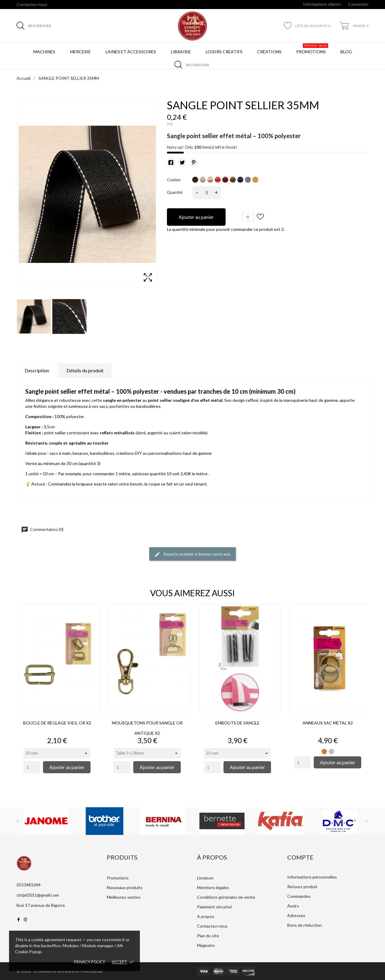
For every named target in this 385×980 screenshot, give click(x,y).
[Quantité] (207, 193)
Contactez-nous (32, 4)
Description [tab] (37, 370)
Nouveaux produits (125, 887)
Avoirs (293, 906)
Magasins (206, 945)
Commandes (299, 896)
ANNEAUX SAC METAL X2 (328, 723)
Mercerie (80, 52)
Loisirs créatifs (224, 52)
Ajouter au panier (196, 217)
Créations (269, 52)
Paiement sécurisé (214, 907)
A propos (206, 916)
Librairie (181, 52)
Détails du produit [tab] (85, 370)
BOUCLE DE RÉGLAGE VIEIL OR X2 (57, 723)
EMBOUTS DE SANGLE (237, 723)
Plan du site (208, 936)
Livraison (205, 878)
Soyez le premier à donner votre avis (192, 554)
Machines (44, 52)
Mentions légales (213, 887)
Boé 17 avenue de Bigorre (41, 905)
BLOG (347, 49)
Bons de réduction (305, 925)
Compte (300, 857)
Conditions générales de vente (226, 897)
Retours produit (302, 887)
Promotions (312, 49)
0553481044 (29, 885)
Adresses (296, 915)
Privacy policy (89, 962)
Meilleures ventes (124, 897)
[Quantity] (32, 767)
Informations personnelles (312, 877)
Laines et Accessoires (131, 52)
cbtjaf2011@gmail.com (38, 895)
